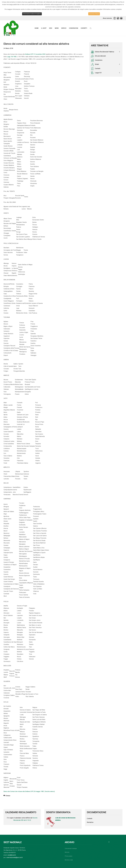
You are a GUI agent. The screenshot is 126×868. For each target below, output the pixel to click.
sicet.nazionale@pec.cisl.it (14, 857)
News (57, 28)
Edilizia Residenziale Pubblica (103, 52)
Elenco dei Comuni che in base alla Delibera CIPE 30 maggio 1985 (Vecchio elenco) (29, 791)
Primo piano (69, 856)
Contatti (84, 28)
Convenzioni (74, 28)
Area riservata (107, 18)
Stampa (7, 796)
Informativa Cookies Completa (32, 14)
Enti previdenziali (98, 56)
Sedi (51, 28)
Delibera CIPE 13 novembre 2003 (35, 54)
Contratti (96, 69)
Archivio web (69, 860)
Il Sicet (44, 28)
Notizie (67, 852)
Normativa (90, 822)
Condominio (97, 60)
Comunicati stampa (71, 848)
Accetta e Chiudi (94, 14)
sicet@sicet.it (12, 855)
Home (37, 28)
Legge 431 (96, 73)
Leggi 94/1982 (12, 57)
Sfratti (95, 64)
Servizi (64, 28)
